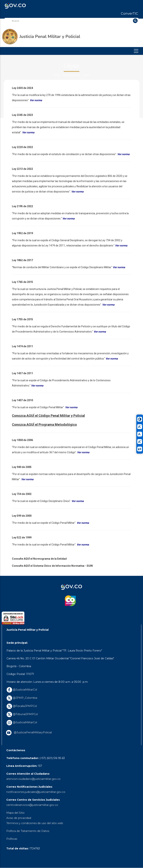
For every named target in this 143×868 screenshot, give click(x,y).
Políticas (12, 839)
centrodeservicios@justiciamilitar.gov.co (32, 805)
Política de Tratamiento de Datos (28, 831)
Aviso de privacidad (19, 818)
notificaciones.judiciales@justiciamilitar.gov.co (36, 792)
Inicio (57, 75)
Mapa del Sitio (15, 813)
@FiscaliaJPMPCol (22, 706)
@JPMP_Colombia (22, 698)
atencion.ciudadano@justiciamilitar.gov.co (33, 779)
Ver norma (78, 501)
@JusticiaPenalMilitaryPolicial (32, 732)
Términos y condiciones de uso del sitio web (35, 823)
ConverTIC (130, 14)
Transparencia (71, 75)
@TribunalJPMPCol (22, 714)
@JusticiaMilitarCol (22, 690)
